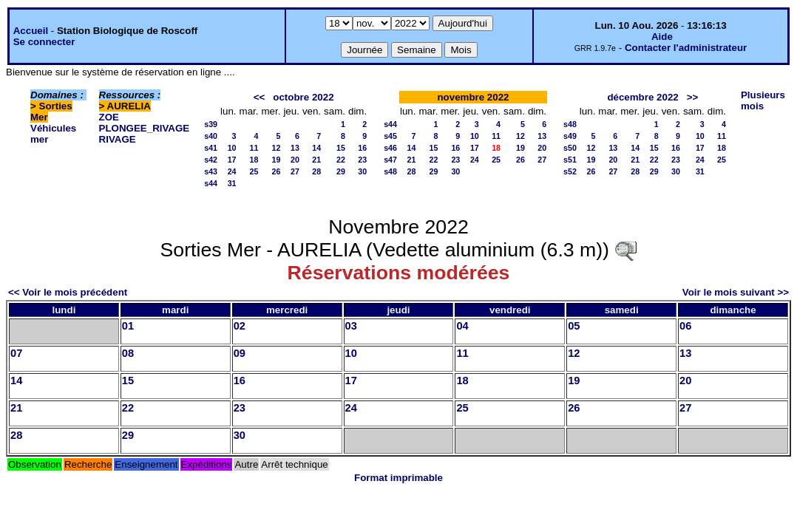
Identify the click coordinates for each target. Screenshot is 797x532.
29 (341, 171)
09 (240, 353)
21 (316, 160)
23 (362, 160)
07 (16, 353)
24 (232, 171)
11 (254, 148)
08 (128, 353)
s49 (570, 136)
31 (232, 183)
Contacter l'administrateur (686, 48)
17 (232, 160)
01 (128, 326)
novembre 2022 (473, 97)
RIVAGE (118, 139)
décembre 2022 (642, 97)
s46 (390, 148)
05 (574, 326)
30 (362, 171)
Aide (662, 37)
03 (351, 326)
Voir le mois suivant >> (736, 292)
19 (277, 160)
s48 (390, 171)
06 (685, 326)
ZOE (109, 117)
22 (341, 160)
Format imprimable (398, 478)
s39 (211, 124)
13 (295, 148)
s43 (211, 171)
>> (693, 97)
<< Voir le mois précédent (68, 292)
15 (341, 148)
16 (362, 148)
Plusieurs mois (763, 100)
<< (260, 97)
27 (295, 171)
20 (295, 160)
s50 (570, 148)
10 (232, 148)
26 (277, 171)
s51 (570, 160)
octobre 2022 (303, 97)
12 (277, 148)
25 (254, 171)
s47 (390, 160)
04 (462, 326)
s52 (570, 171)
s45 (390, 136)
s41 (211, 148)
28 (316, 171)
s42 (211, 160)
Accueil (31, 31)
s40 (211, 136)
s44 (211, 183)
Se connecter (44, 42)
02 (240, 326)
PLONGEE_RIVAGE (145, 128)
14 (316, 148)
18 (254, 160)
